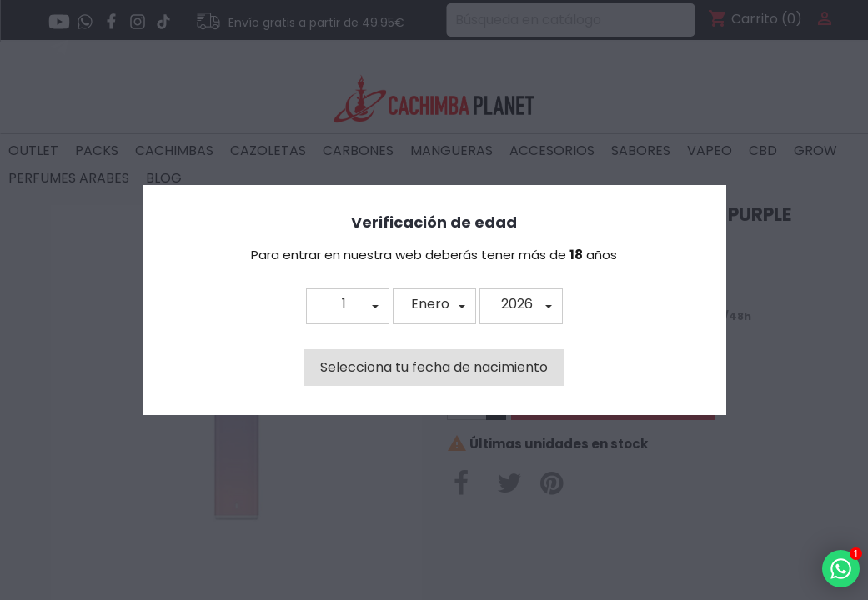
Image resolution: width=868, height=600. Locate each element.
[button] (348, 306)
